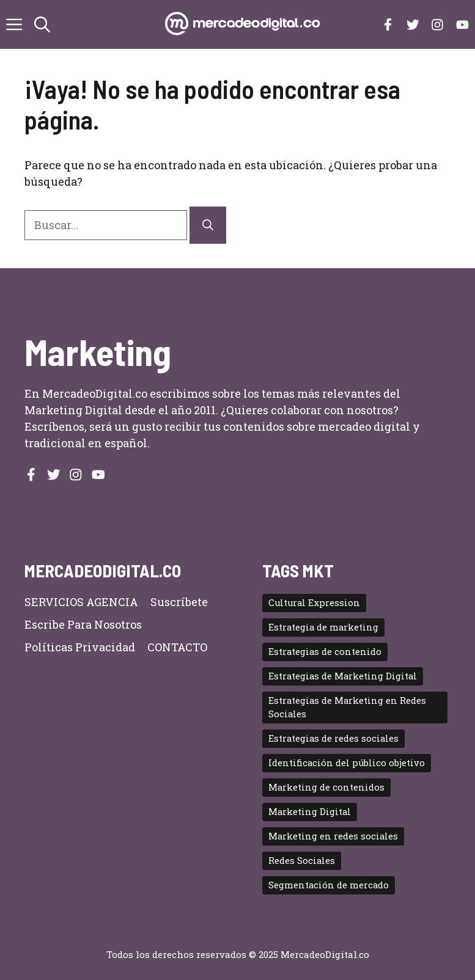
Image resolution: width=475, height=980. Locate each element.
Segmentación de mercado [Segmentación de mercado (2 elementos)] (329, 885)
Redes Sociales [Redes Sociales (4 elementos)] (302, 861)
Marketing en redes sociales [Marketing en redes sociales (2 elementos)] (333, 836)
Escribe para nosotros (83, 624)
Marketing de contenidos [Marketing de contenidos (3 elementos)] (326, 787)
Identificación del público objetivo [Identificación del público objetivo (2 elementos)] (347, 763)
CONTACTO (177, 647)
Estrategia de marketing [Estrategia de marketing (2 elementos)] (323, 627)
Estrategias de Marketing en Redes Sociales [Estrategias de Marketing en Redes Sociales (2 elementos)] (347, 707)
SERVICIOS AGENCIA (81, 602)
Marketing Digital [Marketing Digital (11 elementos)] (310, 812)
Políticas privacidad (80, 647)
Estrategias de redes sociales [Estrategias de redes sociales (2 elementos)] (333, 738)
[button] (42, 24)
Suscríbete (179, 602)
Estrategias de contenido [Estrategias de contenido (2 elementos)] (325, 652)
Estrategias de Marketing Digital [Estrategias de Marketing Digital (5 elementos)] (343, 676)
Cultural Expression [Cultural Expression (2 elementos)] (314, 603)
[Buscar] (208, 225)
